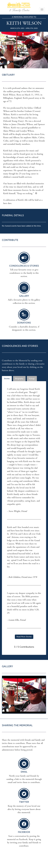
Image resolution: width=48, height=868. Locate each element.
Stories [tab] (7, 379)
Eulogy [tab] (32, 379)
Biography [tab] (19, 379)
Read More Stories (24, 637)
